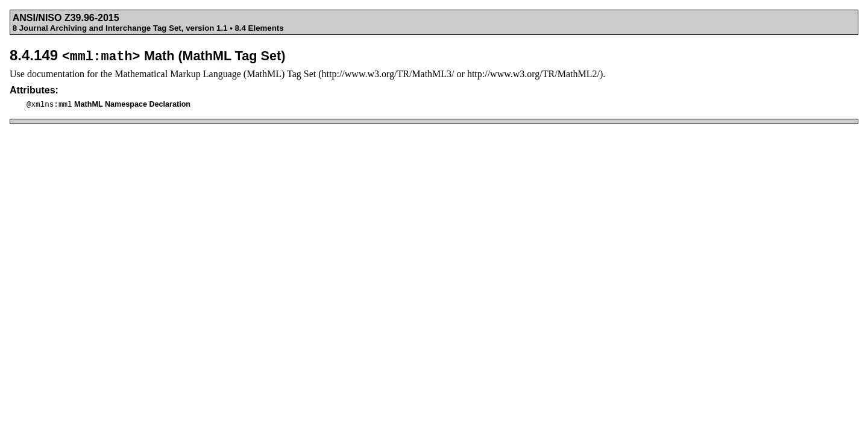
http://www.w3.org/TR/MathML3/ (388, 74)
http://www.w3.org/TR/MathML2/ (533, 74)
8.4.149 (147, 55)
